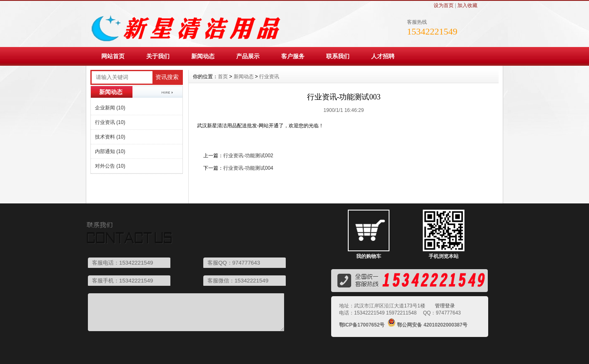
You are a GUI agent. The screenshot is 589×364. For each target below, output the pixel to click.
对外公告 (110, 166)
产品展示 (248, 56)
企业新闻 (110, 108)
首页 (223, 77)
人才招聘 (383, 56)
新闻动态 (203, 56)
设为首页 (444, 5)
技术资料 (110, 137)
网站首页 (113, 56)
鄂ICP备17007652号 (362, 325)
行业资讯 (110, 122)
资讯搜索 (167, 77)
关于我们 (158, 56)
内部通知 (110, 151)
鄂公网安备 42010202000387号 (432, 325)
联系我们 (338, 56)
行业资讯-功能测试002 (248, 156)
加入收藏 (467, 5)
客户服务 (293, 56)
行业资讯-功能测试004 (248, 168)
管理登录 (445, 306)
